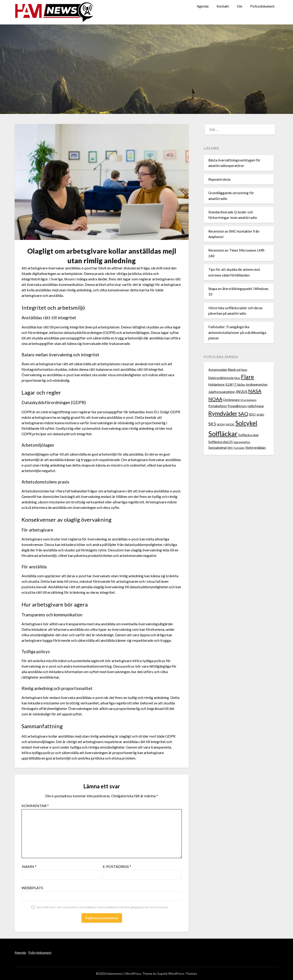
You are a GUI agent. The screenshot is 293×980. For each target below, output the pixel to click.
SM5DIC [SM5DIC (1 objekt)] (230, 424)
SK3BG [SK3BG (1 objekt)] (260, 415)
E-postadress (117, 866)
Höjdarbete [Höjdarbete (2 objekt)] (216, 384)
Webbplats (32, 888)
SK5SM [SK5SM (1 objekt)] (221, 424)
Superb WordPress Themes (177, 973)
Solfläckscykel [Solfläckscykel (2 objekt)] (248, 435)
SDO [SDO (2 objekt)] (252, 414)
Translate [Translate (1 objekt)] (239, 448)
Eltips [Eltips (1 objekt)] (237, 378)
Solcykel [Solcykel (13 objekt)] (246, 423)
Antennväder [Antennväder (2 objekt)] (218, 369)
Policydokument (262, 6)
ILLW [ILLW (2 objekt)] (229, 384)
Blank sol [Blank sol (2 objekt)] (234, 369)
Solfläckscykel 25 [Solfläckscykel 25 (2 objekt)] (221, 442)
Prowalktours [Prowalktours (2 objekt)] (237, 406)
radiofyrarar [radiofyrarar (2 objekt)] (256, 406)
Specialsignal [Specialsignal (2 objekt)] (217, 447)
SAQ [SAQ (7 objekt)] (243, 414)
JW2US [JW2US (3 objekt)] (241, 391)
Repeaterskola (219, 179)
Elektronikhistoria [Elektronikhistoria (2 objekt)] (221, 378)
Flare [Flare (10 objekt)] (247, 377)
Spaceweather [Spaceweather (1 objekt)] (242, 442)
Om (240, 6)
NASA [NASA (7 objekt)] (255, 391)
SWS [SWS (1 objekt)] (230, 448)
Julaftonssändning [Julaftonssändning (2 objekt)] (221, 392)
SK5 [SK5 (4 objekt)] (212, 424)
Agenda (203, 6)
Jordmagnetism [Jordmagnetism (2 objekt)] (256, 384)
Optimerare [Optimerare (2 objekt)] (231, 400)
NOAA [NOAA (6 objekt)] (215, 399)
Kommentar (35, 806)
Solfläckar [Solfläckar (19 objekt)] (223, 434)
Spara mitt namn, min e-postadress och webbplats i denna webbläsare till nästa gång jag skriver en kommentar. (103, 907)
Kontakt (223, 6)
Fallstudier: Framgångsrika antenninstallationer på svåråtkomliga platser (237, 332)
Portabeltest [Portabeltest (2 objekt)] (218, 406)
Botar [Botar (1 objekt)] (244, 370)
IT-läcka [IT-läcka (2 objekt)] (239, 384)
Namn (29, 866)
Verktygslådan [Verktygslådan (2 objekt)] (255, 447)
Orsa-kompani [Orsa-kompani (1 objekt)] (248, 400)
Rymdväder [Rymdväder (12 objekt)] (223, 413)
